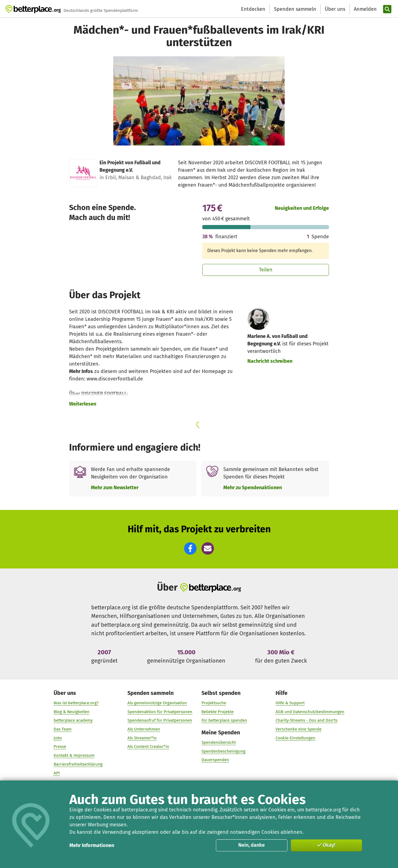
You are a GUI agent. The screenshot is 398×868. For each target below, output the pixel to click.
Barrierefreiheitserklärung (78, 764)
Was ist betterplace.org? (76, 703)
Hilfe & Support (290, 703)
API (57, 773)
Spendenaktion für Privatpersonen (160, 712)
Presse (60, 747)
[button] (190, 548)
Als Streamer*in (142, 738)
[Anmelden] (365, 9)
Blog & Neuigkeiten (72, 712)
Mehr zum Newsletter (115, 488)
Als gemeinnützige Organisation (157, 703)
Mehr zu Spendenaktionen (253, 488)
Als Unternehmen (144, 729)
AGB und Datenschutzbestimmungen (310, 712)
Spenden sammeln (295, 9)
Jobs (58, 738)
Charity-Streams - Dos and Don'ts (307, 721)
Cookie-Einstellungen (295, 738)
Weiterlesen (83, 404)
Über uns (335, 9)
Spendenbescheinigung (223, 751)
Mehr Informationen (92, 845)
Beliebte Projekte (218, 712)
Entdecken (253, 9)
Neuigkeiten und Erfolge (302, 208)
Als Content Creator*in (148, 747)
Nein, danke (252, 845)
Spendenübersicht (219, 742)
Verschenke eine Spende (298, 729)
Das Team (63, 729)
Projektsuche (214, 703)
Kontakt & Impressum (74, 755)
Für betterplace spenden (224, 721)
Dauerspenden (215, 760)
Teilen (266, 270)
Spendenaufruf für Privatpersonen (160, 721)
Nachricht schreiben (270, 361)
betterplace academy (73, 721)
